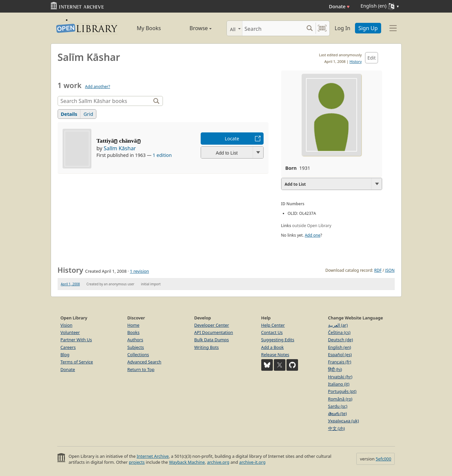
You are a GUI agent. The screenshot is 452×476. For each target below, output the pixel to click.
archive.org (218, 462)
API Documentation (214, 332)
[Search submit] (310, 28)
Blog (65, 355)
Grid (88, 114)
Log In (343, 28)
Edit (371, 58)
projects (137, 462)
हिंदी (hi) (335, 369)
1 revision (139, 271)
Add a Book (273, 347)
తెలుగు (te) (338, 413)
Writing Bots (207, 347)
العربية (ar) (338, 325)
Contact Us (272, 332)
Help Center (273, 325)
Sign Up (368, 28)
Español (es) (340, 355)
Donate (339, 6)
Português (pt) (342, 391)
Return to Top (141, 369)
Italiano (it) (339, 384)
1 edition (162, 155)
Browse (193, 28)
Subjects (136, 347)
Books (134, 332)
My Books (149, 28)
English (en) (340, 347)
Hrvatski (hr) (340, 377)
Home (133, 325)
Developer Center (212, 325)
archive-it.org (252, 462)
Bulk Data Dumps (212, 340)
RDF (378, 270)
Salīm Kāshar (120, 148)
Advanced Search (145, 362)
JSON (390, 270)
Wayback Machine (187, 462)
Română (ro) (340, 399)
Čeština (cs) (339, 332)
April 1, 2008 (71, 284)
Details (69, 114)
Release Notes (275, 355)
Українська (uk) (344, 421)
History (355, 61)
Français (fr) (340, 362)
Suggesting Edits (278, 340)
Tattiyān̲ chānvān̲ (118, 141)
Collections (138, 355)
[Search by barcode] (322, 28)
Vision (67, 325)
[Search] (273, 28)
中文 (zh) (337, 428)
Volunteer (70, 332)
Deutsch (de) (341, 340)
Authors (135, 340)
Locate (232, 139)
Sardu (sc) (338, 406)
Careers (68, 347)
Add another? (98, 87)
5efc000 (383, 459)
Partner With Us (76, 340)
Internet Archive (153, 456)
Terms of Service (77, 362)
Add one (312, 235)
